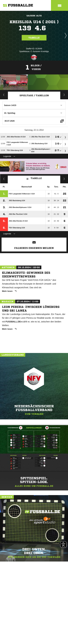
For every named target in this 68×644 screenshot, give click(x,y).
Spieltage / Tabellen (34, 95)
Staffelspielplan (64, 95)
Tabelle (34, 38)
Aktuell (4, 95)
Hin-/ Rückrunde (64, 179)
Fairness (4, 179)
